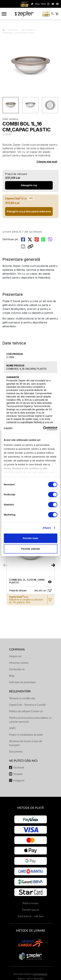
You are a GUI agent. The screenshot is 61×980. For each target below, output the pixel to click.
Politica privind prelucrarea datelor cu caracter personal (30, 720)
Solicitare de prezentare (22, 682)
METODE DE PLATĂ (30, 808)
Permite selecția (30, 549)
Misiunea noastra (19, 663)
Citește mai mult (47, 162)
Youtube (18, 774)
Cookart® (13, 30)
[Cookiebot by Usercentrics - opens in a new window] (43, 428)
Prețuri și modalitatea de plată (26, 735)
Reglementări (20, 691)
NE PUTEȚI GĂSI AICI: (24, 761)
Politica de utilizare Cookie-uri (26, 711)
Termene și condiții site (22, 698)
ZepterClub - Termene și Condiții (27, 705)
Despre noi (15, 656)
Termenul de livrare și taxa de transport (26, 743)
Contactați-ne (17, 669)
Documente (16, 752)
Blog (12, 676)
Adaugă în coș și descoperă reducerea (29, 211)
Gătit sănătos (28, 30)
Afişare (47, 528)
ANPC (13, 728)
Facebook (19, 768)
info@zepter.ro (40, 974)
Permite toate (30, 538)
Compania (17, 650)
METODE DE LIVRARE (30, 931)
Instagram (19, 781)
